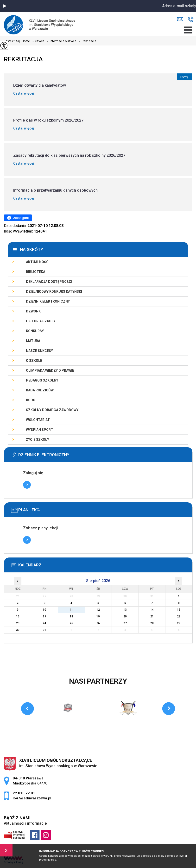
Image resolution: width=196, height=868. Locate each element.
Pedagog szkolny (42, 380)
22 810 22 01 (191, 19)
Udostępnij (18, 218)
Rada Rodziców (40, 390)
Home (26, 41)
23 (18, 623)
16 (18, 616)
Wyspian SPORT (40, 430)
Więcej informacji (27, 485)
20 (125, 616)
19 (98, 616)
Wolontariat (38, 420)
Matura (33, 341)
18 (71, 616)
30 (18, 630)
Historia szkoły (41, 321)
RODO (31, 400)
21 (152, 616)
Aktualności (38, 262)
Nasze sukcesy (39, 351)
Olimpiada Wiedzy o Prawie (50, 370)
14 (152, 610)
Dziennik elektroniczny (48, 301)
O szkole (34, 361)
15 (179, 610)
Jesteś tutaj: (13, 41)
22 (179, 616)
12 (98, 610)
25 (71, 623)
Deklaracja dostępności (49, 282)
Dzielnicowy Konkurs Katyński (54, 291)
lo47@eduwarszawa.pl (180, 19)
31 (44, 630)
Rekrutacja (23, 59)
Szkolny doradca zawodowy (52, 410)
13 (125, 610)
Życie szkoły (38, 440)
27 (125, 623)
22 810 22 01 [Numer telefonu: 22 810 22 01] (24, 793)
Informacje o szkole (60, 41)
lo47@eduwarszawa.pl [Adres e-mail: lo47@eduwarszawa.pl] (32, 798)
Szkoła (37, 41)
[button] (5, 6)
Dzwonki (34, 311)
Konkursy (35, 331)
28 (152, 623)
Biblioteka (36, 272)
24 (44, 623)
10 (44, 610)
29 (179, 623)
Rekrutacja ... (88, 41)
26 (98, 623)
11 (71, 610)
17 (44, 616)
